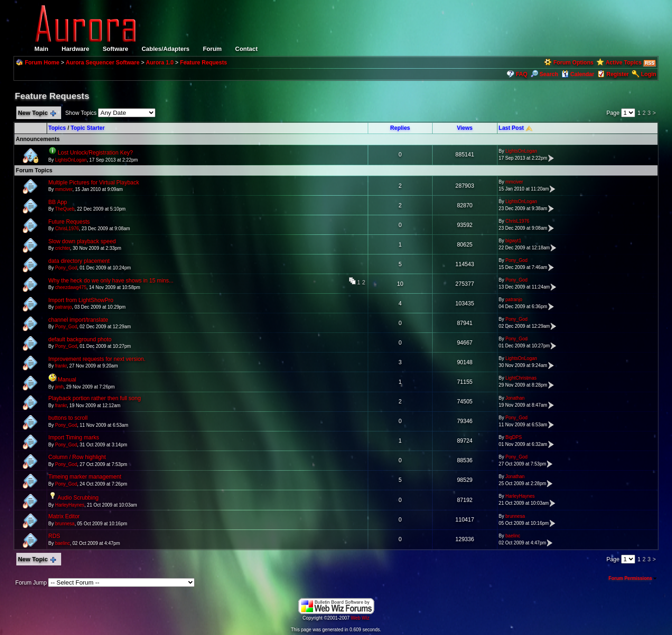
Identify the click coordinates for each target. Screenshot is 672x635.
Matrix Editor (64, 516)
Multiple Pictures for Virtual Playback (94, 183)
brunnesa (65, 524)
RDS (54, 536)
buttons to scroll (68, 418)
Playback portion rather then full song (95, 398)
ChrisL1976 (67, 229)
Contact (246, 49)
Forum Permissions (633, 578)
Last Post (511, 128)
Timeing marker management (85, 477)
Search (544, 74)
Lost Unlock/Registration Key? (95, 153)
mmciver (64, 189)
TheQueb (65, 209)
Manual (67, 380)
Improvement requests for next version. (97, 359)
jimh (59, 387)
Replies (400, 128)
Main (42, 49)
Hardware (75, 49)
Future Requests (69, 222)
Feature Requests (204, 63)
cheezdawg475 (71, 287)
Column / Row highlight (77, 457)
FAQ (521, 74)
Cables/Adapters (165, 49)
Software (115, 49)
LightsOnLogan (71, 160)
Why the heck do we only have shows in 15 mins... (111, 281)
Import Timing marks (74, 437)
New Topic (37, 113)
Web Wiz (360, 618)
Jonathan (515, 398)
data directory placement (79, 261)
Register (617, 74)
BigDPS (514, 437)
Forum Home (42, 63)
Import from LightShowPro (81, 300)
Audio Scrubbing (78, 498)
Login (649, 74)
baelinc (63, 543)
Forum (212, 49)
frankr (61, 366)
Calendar (578, 74)
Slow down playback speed (82, 241)
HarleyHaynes (70, 505)
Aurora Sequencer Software (103, 63)
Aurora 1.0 (160, 63)
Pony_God (66, 268)
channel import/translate (78, 320)
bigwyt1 (513, 241)
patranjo (63, 307)
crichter (63, 248)
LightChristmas (521, 378)
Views (465, 128)
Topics (57, 128)
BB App (58, 202)
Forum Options (574, 63)
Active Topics (624, 63)
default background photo (80, 339)
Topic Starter (87, 128)
